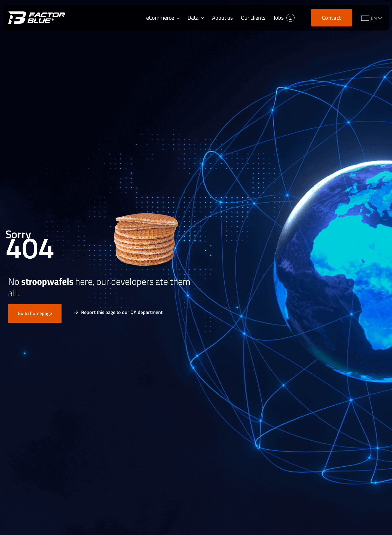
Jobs (279, 18)
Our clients (253, 18)
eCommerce (163, 18)
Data (196, 18)
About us (222, 18)
